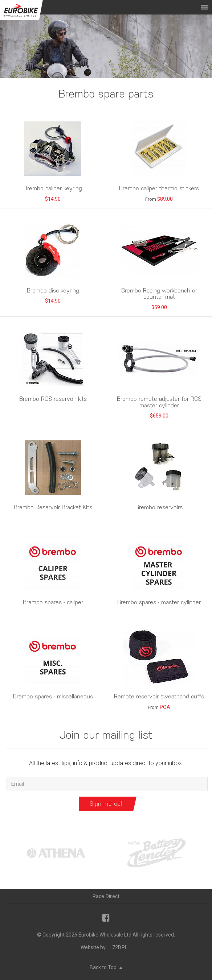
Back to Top (106, 967)
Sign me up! (106, 804)
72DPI (119, 947)
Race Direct (106, 896)
